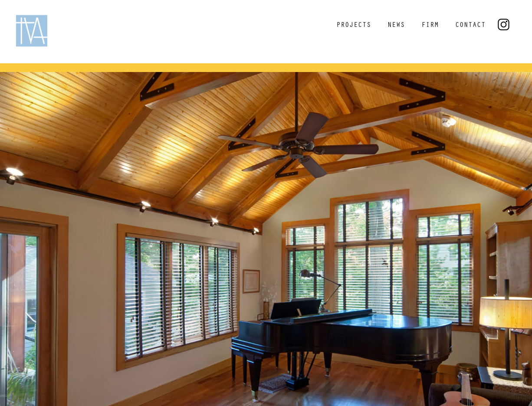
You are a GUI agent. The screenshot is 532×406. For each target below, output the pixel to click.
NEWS (396, 26)
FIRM (430, 26)
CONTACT (470, 26)
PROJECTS (354, 26)
